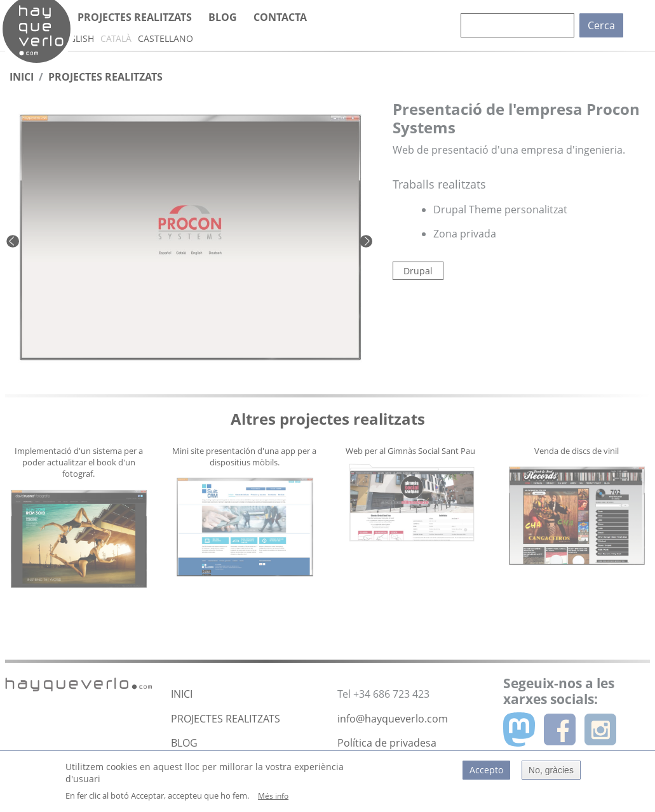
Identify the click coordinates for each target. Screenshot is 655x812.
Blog (223, 17)
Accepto (486, 775)
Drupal (418, 271)
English (76, 38)
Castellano (165, 38)
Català (116, 38)
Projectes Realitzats (105, 77)
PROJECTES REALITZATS (226, 719)
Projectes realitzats (135, 17)
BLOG (184, 743)
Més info (273, 801)
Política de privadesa (387, 743)
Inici (22, 77)
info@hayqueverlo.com (393, 719)
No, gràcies (551, 775)
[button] (34, 241)
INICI (182, 694)
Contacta (280, 17)
